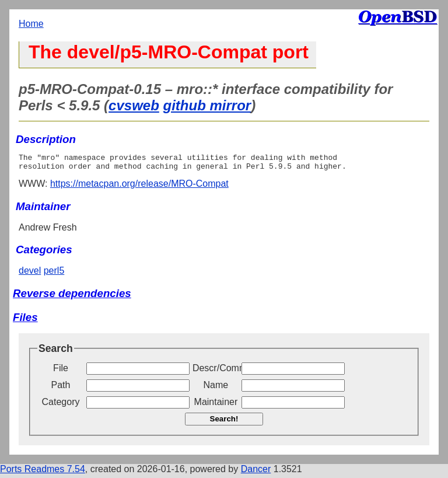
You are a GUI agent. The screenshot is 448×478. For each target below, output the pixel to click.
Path (61, 388)
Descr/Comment (216, 371)
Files (25, 321)
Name (216, 388)
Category (61, 405)
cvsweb (134, 105)
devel (30, 274)
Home (31, 24)
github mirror (207, 105)
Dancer (256, 472)
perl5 (54, 274)
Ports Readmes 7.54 (43, 472)
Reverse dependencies (72, 297)
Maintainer (216, 405)
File (61, 371)
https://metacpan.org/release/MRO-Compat (139, 187)
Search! (224, 422)
